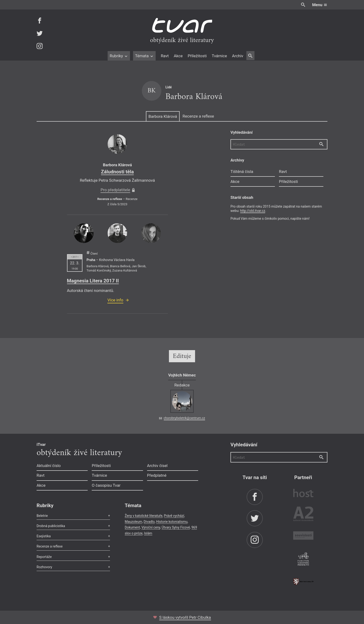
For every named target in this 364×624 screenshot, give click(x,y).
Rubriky (119, 56)
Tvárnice (219, 56)
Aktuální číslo (49, 466)
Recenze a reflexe (198, 116)
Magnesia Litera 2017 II (93, 281)
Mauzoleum (133, 522)
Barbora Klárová (163, 116)
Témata (144, 56)
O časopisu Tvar (106, 485)
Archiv (237, 56)
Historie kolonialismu (172, 522)
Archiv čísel (157, 466)
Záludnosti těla (117, 172)
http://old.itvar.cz (253, 211)
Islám (148, 533)
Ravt (165, 56)
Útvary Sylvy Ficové (176, 527)
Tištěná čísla (242, 171)
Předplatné (157, 475)
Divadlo (149, 522)
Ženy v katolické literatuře (144, 516)
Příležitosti (197, 56)
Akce (178, 56)
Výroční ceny (151, 527)
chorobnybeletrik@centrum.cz (184, 418)
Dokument (132, 527)
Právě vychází (174, 516)
